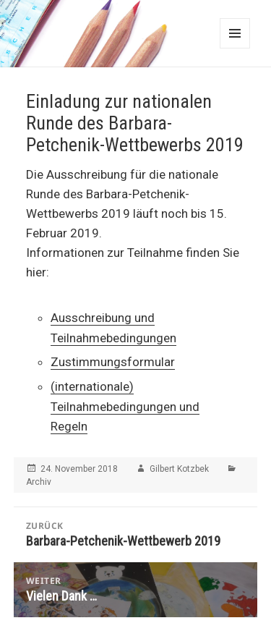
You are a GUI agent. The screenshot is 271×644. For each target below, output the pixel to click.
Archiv (39, 482)
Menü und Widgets (235, 33)
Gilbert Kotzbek (179, 469)
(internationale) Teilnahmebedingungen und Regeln (125, 406)
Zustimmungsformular (113, 362)
